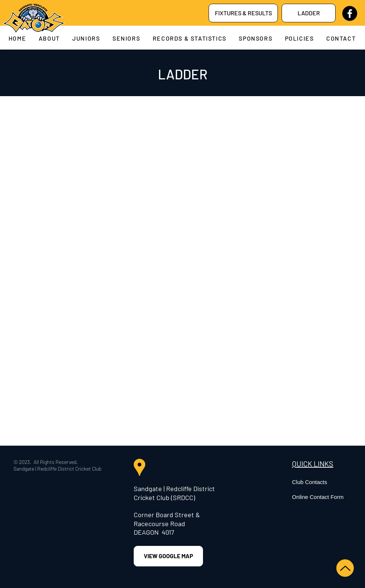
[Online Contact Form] (327, 497)
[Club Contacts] (327, 482)
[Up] (345, 568)
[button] (49, 38)
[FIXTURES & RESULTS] (243, 13)
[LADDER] (309, 13)
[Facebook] (350, 13)
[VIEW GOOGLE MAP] (168, 556)
